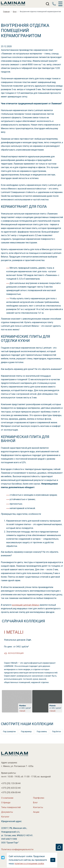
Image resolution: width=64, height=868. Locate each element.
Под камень (42, 732)
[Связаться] (59, 847)
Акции (36, 812)
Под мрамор (26, 732)
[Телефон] (54, 4)
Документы (7, 812)
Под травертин (9, 732)
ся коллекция (16, 653)
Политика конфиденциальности (17, 849)
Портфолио (39, 798)
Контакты (38, 807)
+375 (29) (11, 783)
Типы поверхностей (11, 807)
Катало (5, 817)
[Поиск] (48, 4)
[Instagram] (3, 857)
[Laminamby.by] (13, 4)
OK (53, 860)
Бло (35, 803)
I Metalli (14, 632)
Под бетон (57, 732)
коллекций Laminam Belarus (26, 605)
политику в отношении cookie (29, 864)
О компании (7, 798)
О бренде (6, 803)
